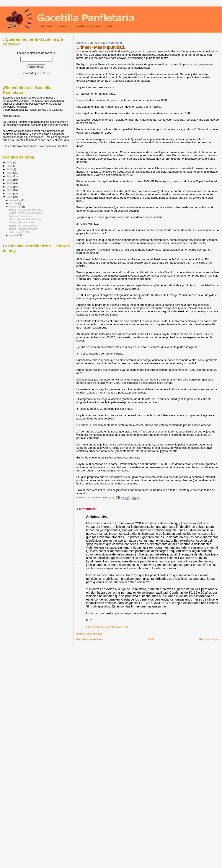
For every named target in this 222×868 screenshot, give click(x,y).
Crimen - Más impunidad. (21, 222)
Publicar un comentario (89, 633)
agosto (14, 235)
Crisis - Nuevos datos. (20, 232)
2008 (10, 197)
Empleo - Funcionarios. (20, 216)
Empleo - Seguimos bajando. (23, 229)
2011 (10, 187)
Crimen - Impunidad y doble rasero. (27, 219)
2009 (10, 194)
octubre (14, 203)
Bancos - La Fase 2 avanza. (23, 226)
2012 (10, 183)
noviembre (16, 200)
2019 (10, 162)
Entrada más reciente (90, 639)
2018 (10, 166)
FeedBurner (44, 73)
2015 (10, 173)
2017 (10, 169)
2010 (10, 190)
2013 (10, 180)
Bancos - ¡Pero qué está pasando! (26, 213)
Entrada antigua (209, 639)
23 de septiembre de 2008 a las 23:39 (107, 627)
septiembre (16, 207)
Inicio (151, 639)
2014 (10, 176)
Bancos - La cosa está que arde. (25, 210)
